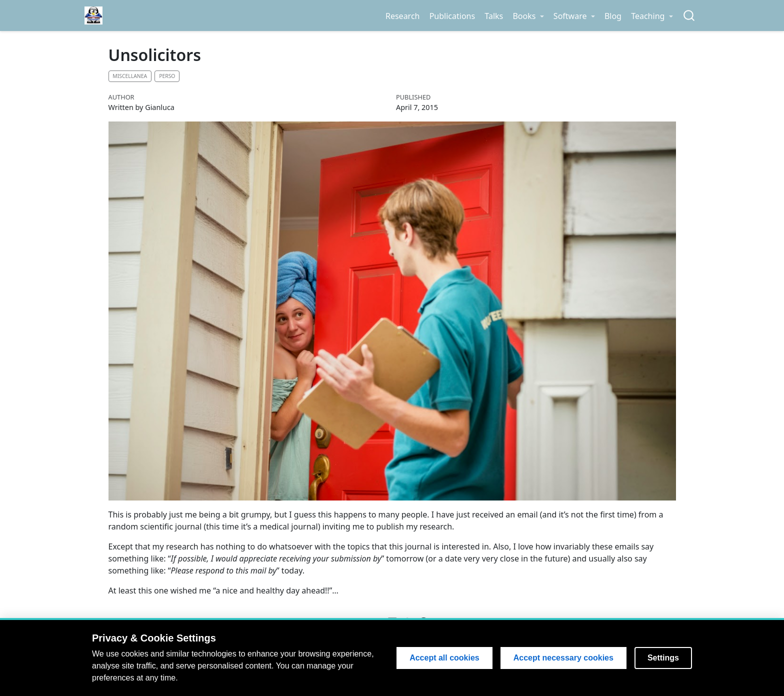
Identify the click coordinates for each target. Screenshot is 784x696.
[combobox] (689, 16)
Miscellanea (130, 76)
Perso (167, 76)
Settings (663, 658)
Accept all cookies (444, 658)
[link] (528, 16)
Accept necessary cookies (563, 658)
